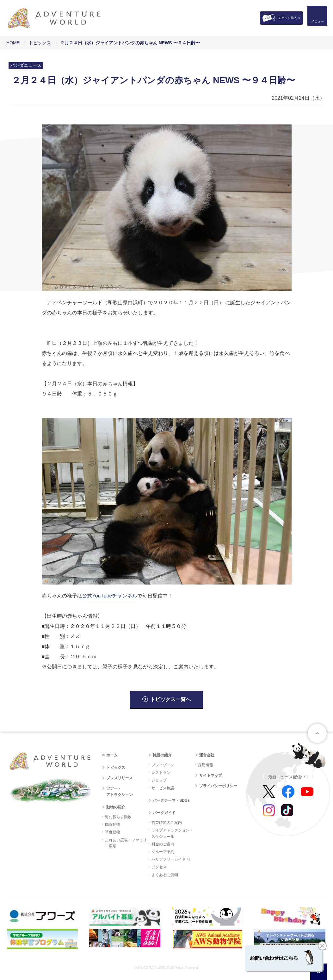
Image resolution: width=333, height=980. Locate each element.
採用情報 (206, 765)
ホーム (112, 755)
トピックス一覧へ (170, 699)
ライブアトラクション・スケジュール (172, 833)
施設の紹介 (162, 755)
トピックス (40, 43)
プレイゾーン (163, 765)
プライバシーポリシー (218, 786)
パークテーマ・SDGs (171, 800)
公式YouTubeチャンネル (110, 596)
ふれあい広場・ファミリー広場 (126, 843)
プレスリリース (120, 778)
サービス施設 (163, 788)
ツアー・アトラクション (120, 791)
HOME (13, 43)
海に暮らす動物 (118, 817)
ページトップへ (317, 733)
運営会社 (207, 755)
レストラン (161, 773)
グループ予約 (163, 852)
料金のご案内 (163, 844)
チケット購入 (287, 18)
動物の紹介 (116, 807)
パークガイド (164, 813)
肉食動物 (113, 825)
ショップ (159, 780)
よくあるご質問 (165, 875)
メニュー (315, 24)
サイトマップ (211, 775)
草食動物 (113, 832)
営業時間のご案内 (167, 823)
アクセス (159, 867)
